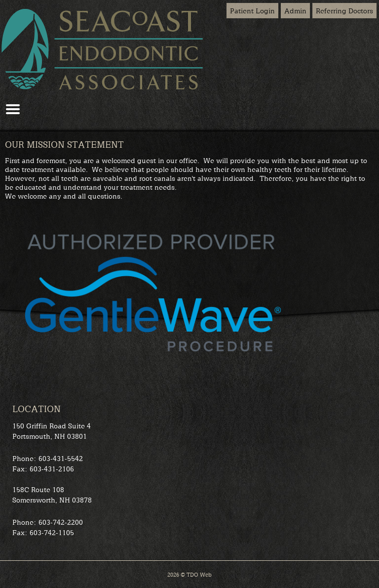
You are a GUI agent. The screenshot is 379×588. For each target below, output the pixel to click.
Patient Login (252, 11)
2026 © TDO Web (189, 574)
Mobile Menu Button (13, 109)
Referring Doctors (344, 11)
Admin (295, 11)
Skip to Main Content (29, 3)
